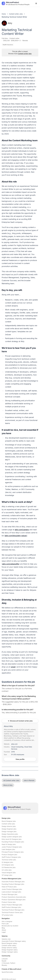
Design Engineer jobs (9, 829)
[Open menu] (36, 3)
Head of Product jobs (9, 887)
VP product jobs (7, 915)
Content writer (14, 38)
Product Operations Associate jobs (14, 897)
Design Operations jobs (10, 834)
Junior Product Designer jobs (12, 847)
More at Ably (8, 785)
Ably (7, 23)
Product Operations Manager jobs (14, 900)
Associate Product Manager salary (14, 941)
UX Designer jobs (8, 865)
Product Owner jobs (9, 902)
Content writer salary (9, 945)
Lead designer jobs (8, 849)
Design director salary (9, 948)
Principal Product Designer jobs (13, 852)
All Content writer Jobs (11, 780)
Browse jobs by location (10, 926)
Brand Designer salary (9, 943)
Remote (25, 40)
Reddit (4, 961)
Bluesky (4, 965)
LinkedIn (5, 959)
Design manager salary (10, 952)
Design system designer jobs (12, 837)
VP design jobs (7, 875)
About (4, 930)
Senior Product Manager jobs (12, 905)
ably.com (14, 744)
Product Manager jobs (9, 894)
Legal (4, 932)
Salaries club (6, 939)
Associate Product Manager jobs (13, 882)
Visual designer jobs (9, 873)
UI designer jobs (7, 862)
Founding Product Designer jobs (13, 842)
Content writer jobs (25, 54)
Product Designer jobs (9, 855)
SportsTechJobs (7, 972)
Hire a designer (7, 921)
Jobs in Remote (29, 780)
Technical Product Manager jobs (13, 910)
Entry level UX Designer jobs (12, 839)
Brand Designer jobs (9, 821)
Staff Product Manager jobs (11, 907)
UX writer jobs (7, 870)
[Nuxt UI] (16, 3)
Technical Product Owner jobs (12, 912)
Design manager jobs (9, 831)
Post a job (5, 924)
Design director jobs (9, 826)
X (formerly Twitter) (8, 963)
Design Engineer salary (10, 950)
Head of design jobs (9, 844)
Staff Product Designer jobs (11, 857)
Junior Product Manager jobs (12, 889)
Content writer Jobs (16, 14)
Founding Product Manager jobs (13, 884)
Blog (3, 928)
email (13, 667)
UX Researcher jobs (9, 867)
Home (4, 14)
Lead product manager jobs (11, 892)
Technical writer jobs (9, 860)
